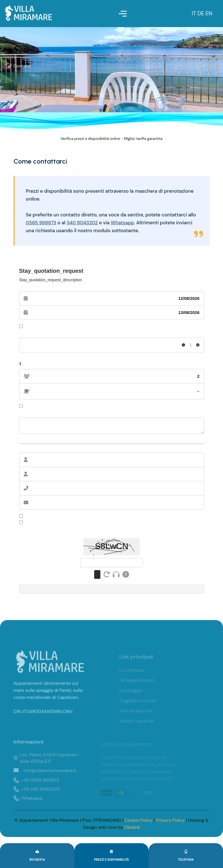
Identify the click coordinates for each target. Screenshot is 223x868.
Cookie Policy (139, 820)
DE (201, 13)
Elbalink (132, 827)
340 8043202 (82, 224)
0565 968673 (41, 224)
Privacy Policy (171, 820)
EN (209, 13)
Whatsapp (122, 224)
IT (195, 13)
